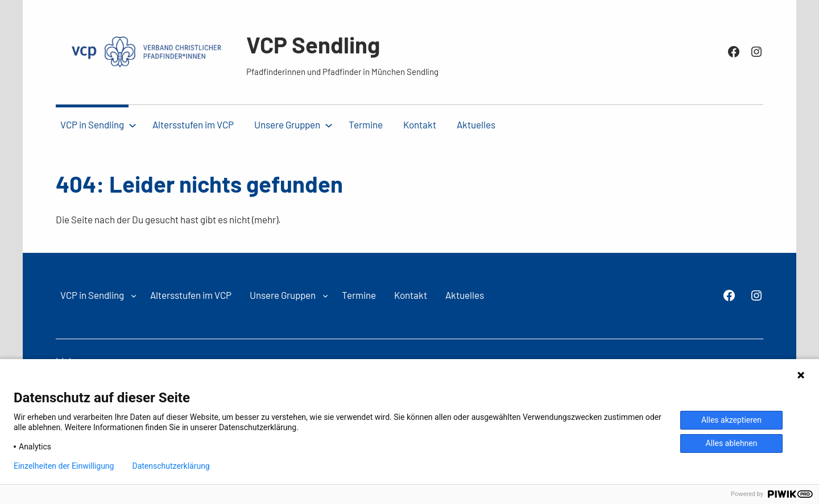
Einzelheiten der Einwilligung (64, 466)
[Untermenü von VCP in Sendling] (133, 125)
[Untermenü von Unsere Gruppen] (329, 125)
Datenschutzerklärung (171, 466)
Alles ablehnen (732, 443)
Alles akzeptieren (731, 420)
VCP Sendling (313, 44)
